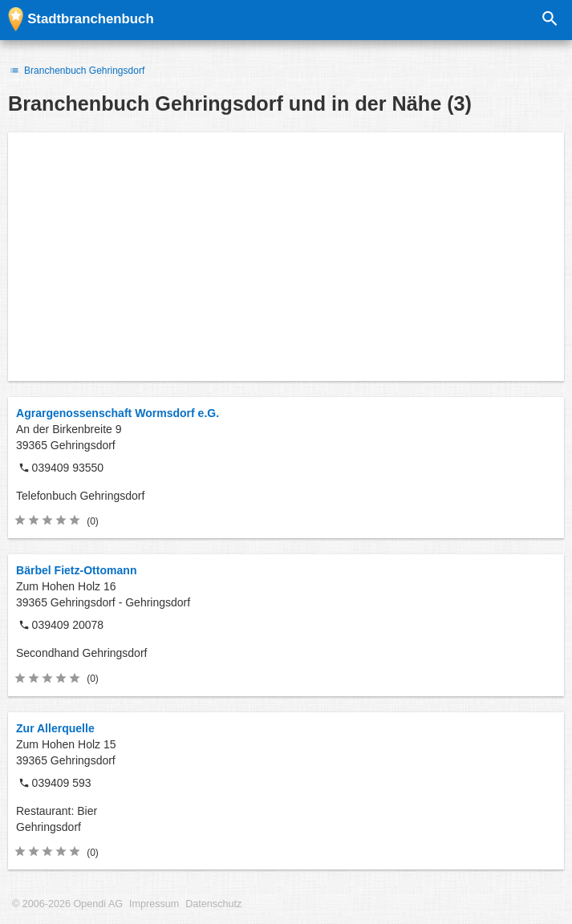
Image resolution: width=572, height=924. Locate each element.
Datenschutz (213, 904)
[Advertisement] (286, 257)
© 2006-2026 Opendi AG (67, 904)
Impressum (154, 904)
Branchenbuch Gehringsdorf (76, 71)
